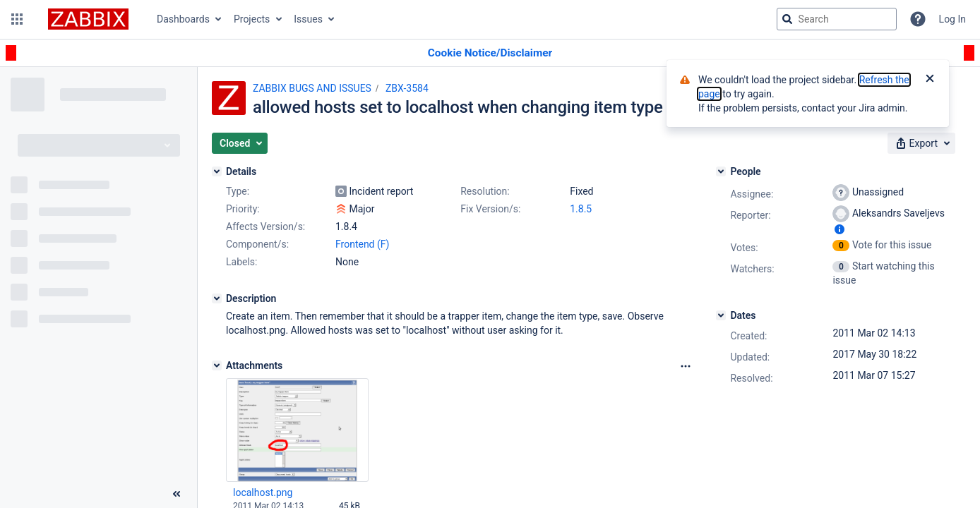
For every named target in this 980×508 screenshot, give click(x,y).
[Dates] (721, 315)
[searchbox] (837, 19)
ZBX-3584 (407, 88)
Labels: (241, 262)
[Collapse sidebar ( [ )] (177, 494)
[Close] (930, 80)
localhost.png (263, 492)
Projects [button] (252, 19)
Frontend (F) (362, 244)
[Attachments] (217, 365)
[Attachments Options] (686, 366)
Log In (952, 19)
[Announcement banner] (490, 53)
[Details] (217, 171)
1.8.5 (581, 209)
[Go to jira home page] (88, 19)
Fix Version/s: (490, 209)
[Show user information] (839, 229)
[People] (721, 171)
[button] (17, 19)
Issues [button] (308, 19)
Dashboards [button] (183, 19)
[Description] (217, 298)
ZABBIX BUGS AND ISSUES (312, 88)
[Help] (918, 19)
